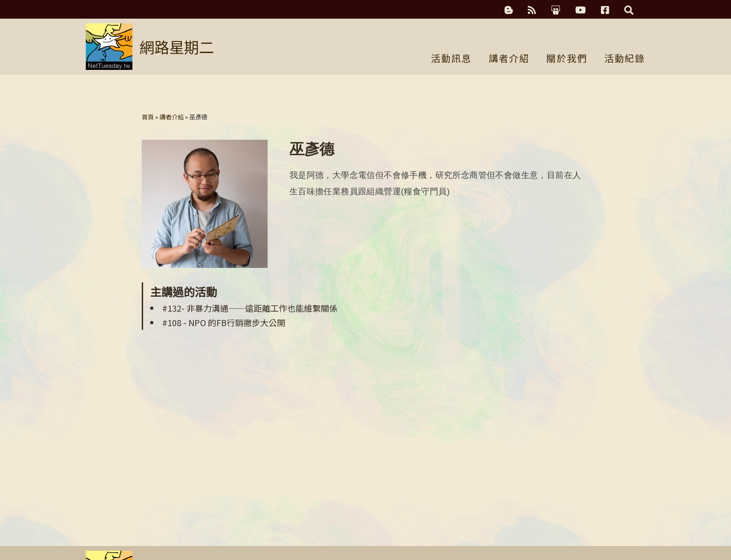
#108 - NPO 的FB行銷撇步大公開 (224, 322)
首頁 (148, 117)
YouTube (581, 10)
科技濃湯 (509, 10)
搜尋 (629, 10)
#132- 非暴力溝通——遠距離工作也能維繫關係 (250, 308)
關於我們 (567, 59)
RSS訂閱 (532, 10)
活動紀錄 (625, 59)
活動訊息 (451, 59)
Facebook (605, 10)
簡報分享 (556, 10)
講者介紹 (509, 59)
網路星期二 (177, 47)
